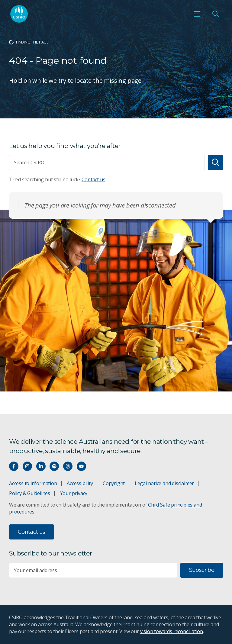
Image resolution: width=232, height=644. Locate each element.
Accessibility (80, 483)
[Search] (215, 163)
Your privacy (74, 493)
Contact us (93, 179)
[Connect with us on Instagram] (27, 466)
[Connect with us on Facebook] (14, 466)
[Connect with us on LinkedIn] (41, 466)
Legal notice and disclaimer (164, 483)
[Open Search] (215, 14)
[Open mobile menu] (197, 14)
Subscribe (202, 570)
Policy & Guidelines (30, 493)
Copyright (114, 483)
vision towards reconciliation (172, 631)
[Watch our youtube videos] (81, 466)
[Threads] (68, 466)
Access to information (33, 483)
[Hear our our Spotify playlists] (54, 466)
